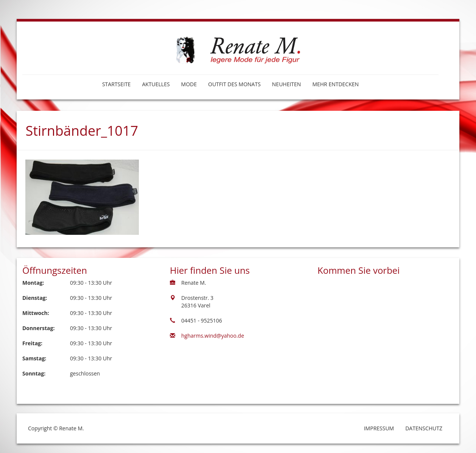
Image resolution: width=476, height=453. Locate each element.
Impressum (379, 428)
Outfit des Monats (234, 84)
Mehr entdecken (335, 84)
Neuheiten (287, 84)
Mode (189, 84)
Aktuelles (156, 84)
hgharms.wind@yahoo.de (213, 336)
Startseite (116, 84)
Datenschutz (424, 428)
